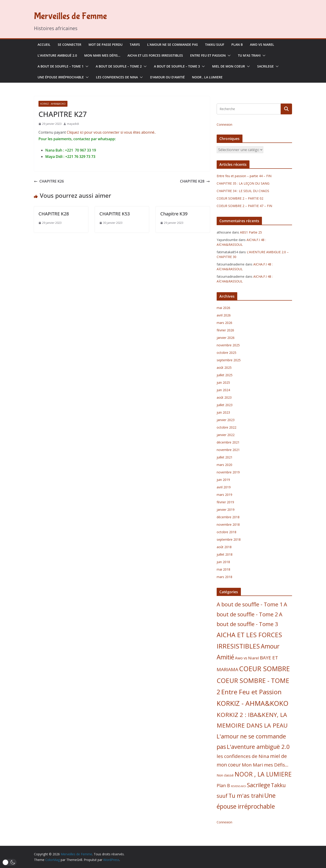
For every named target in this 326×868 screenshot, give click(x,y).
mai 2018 (223, 569)
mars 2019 (224, 495)
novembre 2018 (228, 524)
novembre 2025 (228, 345)
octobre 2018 (227, 532)
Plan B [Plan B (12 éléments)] (223, 785)
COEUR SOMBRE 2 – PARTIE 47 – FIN (244, 206)
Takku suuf (215, 45)
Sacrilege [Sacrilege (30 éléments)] (259, 785)
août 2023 (224, 397)
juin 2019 (223, 480)
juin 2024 (223, 390)
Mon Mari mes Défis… (102, 55)
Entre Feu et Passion (208, 55)
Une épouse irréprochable (61, 77)
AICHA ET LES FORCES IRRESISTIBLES (155, 55)
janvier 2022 (226, 435)
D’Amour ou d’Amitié (167, 77)
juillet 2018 (225, 554)
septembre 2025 (229, 360)
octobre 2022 (227, 427)
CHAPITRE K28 (195, 181)
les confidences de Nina (117, 77)
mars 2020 (224, 465)
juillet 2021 (225, 457)
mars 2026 (224, 323)
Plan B (237, 45)
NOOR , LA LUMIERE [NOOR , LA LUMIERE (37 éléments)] (263, 774)
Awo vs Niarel (262, 45)
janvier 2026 (226, 338)
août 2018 (224, 547)
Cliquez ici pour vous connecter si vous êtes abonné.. (111, 132)
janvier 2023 (226, 420)
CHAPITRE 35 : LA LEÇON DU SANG (243, 183)
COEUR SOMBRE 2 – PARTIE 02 (240, 198)
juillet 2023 (225, 405)
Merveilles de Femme (70, 16)
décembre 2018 (228, 517)
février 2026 (225, 330)
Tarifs (135, 45)
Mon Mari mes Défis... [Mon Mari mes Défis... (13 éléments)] (265, 765)
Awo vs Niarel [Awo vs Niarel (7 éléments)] (247, 658)
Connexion (224, 124)
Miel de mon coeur (229, 66)
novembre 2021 (228, 450)
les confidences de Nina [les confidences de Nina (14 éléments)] (243, 756)
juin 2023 (223, 412)
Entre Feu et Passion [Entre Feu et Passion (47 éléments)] (251, 692)
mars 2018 (224, 577)
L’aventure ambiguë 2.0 (57, 55)
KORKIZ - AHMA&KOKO (53, 104)
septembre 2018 (229, 539)
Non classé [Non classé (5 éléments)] (225, 775)
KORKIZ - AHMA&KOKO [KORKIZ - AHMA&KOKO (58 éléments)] (253, 703)
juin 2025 (223, 382)
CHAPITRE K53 (115, 214)
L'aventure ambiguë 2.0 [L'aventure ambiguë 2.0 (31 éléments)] (258, 747)
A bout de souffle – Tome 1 (61, 66)
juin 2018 (223, 562)
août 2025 (224, 368)
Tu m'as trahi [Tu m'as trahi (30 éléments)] (246, 796)
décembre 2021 (228, 442)
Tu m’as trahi (249, 55)
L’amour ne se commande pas (173, 45)
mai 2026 (223, 308)
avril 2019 (224, 487)
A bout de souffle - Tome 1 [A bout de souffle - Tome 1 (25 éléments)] (250, 604)
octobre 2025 (227, 353)
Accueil (44, 45)
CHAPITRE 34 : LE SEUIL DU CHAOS (243, 191)
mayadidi (73, 124)
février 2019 (225, 502)
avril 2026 (224, 315)
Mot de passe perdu (105, 45)
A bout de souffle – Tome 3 (177, 66)
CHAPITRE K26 (49, 181)
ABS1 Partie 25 (251, 232)
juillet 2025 (225, 375)
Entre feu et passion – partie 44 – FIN (244, 176)
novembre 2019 (228, 472)
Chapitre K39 (174, 214)
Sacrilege (265, 66)
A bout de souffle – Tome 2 (119, 66)
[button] (228, 55)
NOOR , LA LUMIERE (207, 77)
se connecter (70, 45)
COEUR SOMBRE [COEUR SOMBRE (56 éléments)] (264, 669)
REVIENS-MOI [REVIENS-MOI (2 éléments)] (239, 786)
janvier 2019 (226, 510)
